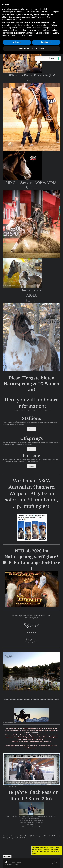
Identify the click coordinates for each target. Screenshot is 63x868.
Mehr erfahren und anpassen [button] (31, 49)
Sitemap (18, 862)
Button (31, 429)
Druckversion (11, 862)
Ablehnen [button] (17, 42)
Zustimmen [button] (46, 42)
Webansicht (55, 864)
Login (56, 862)
